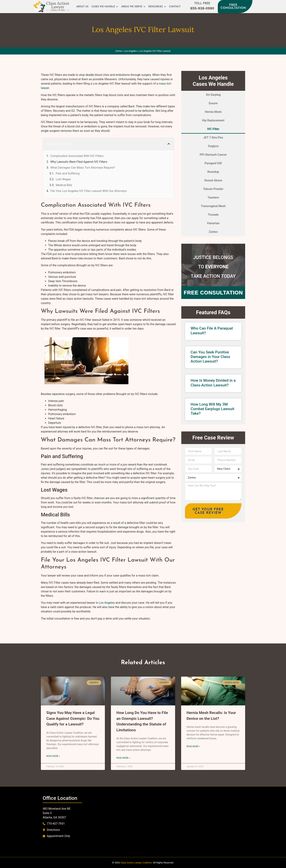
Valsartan (213, 223)
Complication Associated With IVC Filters (77, 156)
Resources (157, 7)
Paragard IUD (213, 163)
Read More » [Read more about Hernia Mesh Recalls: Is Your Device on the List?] (193, 746)
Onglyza (213, 146)
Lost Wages (63, 179)
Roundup (213, 172)
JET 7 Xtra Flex (213, 138)
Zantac (213, 232)
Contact (175, 7)
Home (119, 51)
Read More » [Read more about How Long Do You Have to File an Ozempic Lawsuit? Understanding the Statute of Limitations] (123, 758)
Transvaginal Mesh (213, 206)
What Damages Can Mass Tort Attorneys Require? (83, 168)
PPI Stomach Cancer (213, 155)
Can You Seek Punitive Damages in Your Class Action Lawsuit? (210, 357)
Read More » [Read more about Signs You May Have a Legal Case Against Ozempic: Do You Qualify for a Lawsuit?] (53, 756)
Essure (213, 103)
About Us (82, 7)
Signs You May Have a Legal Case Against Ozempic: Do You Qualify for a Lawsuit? (73, 718)
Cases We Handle (105, 7)
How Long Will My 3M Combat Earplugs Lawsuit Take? (212, 409)
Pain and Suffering (68, 173)
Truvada (213, 215)
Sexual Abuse (213, 180)
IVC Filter (213, 129)
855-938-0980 (202, 8)
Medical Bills (64, 185)
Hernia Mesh (213, 112)
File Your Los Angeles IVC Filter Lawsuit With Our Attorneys (88, 191)
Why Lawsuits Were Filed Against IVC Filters (79, 162)
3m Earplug (213, 95)
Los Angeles (130, 51)
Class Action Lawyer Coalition (136, 863)
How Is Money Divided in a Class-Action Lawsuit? (213, 383)
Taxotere (213, 197)
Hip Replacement (213, 120)
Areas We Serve (133, 7)
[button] (169, 144)
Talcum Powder (213, 189)
